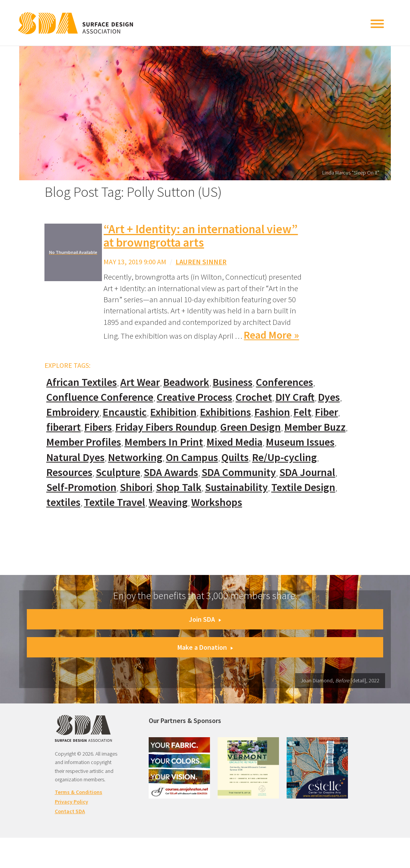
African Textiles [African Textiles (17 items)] (82, 382)
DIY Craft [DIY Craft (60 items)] (295, 397)
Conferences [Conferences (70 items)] (285, 382)
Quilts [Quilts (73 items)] (235, 457)
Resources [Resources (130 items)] (69, 472)
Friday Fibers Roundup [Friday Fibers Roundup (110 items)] (166, 427)
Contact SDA (70, 811)
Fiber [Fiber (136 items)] (326, 412)
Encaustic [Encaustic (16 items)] (125, 412)
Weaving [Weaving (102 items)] (168, 502)
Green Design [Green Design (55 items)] (251, 427)
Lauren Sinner (201, 262)
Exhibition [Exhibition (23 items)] (173, 412)
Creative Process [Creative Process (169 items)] (194, 397)
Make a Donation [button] (205, 647)
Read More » (271, 335)
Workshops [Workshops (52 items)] (217, 502)
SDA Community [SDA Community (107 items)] (239, 472)
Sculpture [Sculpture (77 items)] (118, 472)
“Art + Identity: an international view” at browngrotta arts (201, 236)
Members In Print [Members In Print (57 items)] (164, 442)
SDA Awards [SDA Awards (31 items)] (171, 472)
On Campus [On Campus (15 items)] (192, 457)
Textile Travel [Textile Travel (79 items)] (115, 502)
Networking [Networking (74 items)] (135, 457)
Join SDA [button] (205, 619)
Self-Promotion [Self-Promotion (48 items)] (81, 487)
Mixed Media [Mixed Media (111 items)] (235, 442)
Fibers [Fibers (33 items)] (98, 427)
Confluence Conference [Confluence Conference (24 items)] (100, 397)
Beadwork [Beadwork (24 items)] (186, 382)
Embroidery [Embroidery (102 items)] (73, 412)
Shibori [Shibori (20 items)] (136, 487)
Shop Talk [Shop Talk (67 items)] (179, 487)
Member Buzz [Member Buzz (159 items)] (315, 427)
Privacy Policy (71, 802)
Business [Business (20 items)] (233, 382)
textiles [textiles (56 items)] (63, 502)
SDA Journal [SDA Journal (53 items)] (307, 472)
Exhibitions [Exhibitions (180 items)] (225, 412)
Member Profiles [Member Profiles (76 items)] (84, 442)
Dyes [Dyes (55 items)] (329, 397)
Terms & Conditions (79, 792)
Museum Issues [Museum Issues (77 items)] (300, 442)
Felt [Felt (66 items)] (303, 412)
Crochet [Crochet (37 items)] (254, 397)
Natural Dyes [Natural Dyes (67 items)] (75, 457)
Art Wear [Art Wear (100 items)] (140, 382)
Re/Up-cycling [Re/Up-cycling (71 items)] (285, 457)
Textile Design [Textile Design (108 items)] (303, 487)
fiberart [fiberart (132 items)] (64, 427)
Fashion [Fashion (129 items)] (272, 412)
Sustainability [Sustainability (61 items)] (236, 487)
